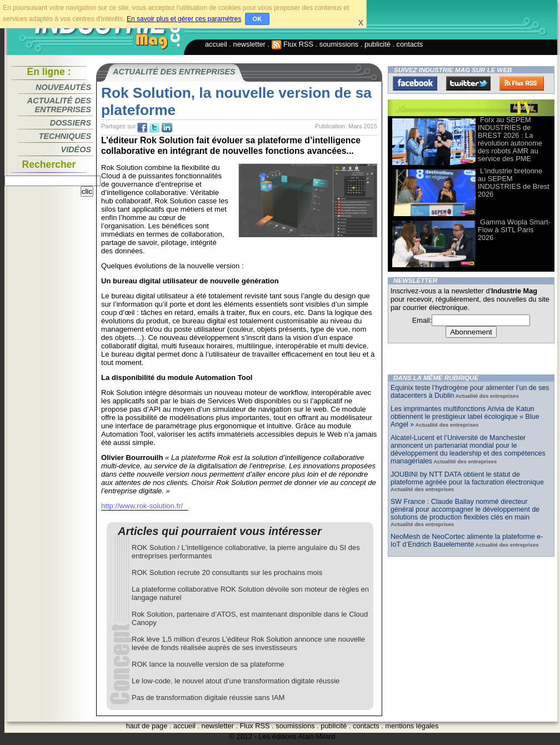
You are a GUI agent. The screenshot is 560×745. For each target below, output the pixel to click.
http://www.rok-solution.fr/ (142, 506)
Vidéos (76, 149)
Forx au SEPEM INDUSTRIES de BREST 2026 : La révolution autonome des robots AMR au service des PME (510, 139)
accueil (216, 44)
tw (154, 128)
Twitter (468, 83)
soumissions (339, 44)
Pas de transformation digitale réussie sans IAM (208, 697)
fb (142, 128)
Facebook (415, 83)
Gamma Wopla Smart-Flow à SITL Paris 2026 (514, 230)
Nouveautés (63, 87)
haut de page (147, 726)
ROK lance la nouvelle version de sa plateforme (208, 664)
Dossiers (71, 123)
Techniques (65, 136)
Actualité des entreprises (59, 105)
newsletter (249, 44)
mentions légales (412, 726)
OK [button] (257, 19)
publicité (377, 44)
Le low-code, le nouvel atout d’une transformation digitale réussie (236, 681)
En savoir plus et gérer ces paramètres (184, 19)
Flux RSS (293, 44)
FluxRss (522, 83)
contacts (410, 44)
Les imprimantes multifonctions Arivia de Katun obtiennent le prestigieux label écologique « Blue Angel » (465, 417)
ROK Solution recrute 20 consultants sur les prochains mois (227, 572)
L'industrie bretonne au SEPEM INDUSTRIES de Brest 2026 (514, 182)
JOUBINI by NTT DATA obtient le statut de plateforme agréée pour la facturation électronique (467, 478)
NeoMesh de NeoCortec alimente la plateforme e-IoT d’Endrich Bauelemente (467, 541)
